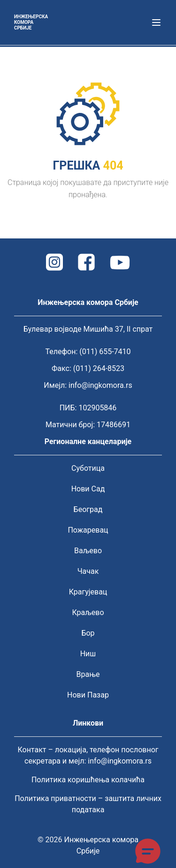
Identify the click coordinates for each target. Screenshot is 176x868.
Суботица (88, 468)
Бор (88, 633)
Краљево (88, 612)
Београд (88, 509)
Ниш (88, 654)
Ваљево (88, 551)
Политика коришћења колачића (88, 780)
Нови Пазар (88, 695)
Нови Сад (88, 489)
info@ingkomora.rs (100, 385)
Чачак (88, 571)
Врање (88, 674)
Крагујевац (88, 592)
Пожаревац (88, 530)
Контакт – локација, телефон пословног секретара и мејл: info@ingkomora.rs (88, 755)
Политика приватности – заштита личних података (88, 804)
